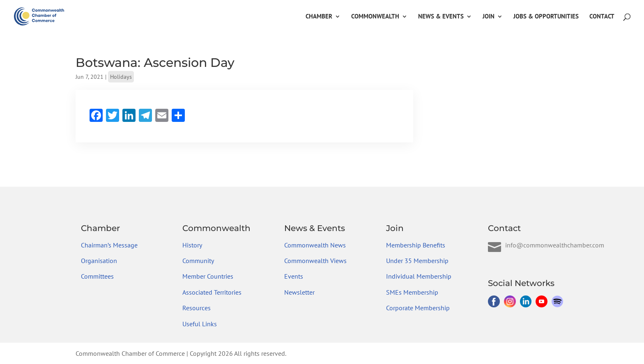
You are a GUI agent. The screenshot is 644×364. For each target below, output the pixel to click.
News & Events (441, 17)
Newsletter (299, 292)
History (192, 245)
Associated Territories (212, 292)
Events (294, 276)
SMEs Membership (412, 292)
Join (489, 17)
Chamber (319, 17)
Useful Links (200, 324)
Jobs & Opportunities (546, 17)
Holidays (121, 77)
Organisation (99, 261)
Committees (97, 276)
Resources (197, 308)
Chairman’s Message (109, 245)
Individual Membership (419, 276)
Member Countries (208, 276)
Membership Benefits (416, 245)
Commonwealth (375, 17)
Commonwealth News (315, 245)
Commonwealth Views (315, 261)
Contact (602, 17)
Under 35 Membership (417, 261)
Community (198, 261)
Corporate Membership (418, 308)
